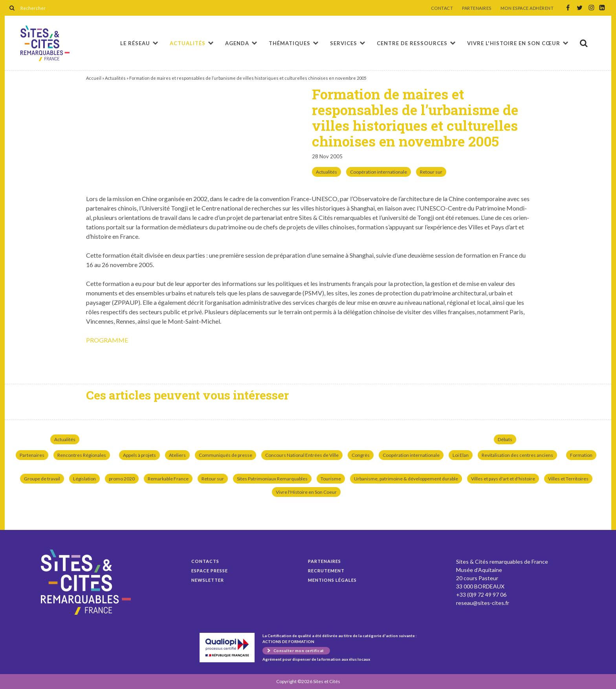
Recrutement (326, 571)
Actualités (188, 43)
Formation (581, 455)
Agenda (237, 43)
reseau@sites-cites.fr (483, 603)
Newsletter (208, 580)
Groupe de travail (42, 479)
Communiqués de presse (225, 455)
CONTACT (442, 8)
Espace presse (210, 571)
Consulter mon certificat (299, 651)
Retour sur (431, 172)
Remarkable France (168, 479)
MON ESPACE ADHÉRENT (527, 8)
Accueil (94, 78)
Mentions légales (332, 580)
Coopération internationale (379, 172)
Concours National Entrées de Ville (302, 455)
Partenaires (32, 455)
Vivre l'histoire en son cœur (514, 43)
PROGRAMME (107, 340)
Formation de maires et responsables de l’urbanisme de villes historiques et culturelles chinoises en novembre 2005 (45, 43)
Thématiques (290, 43)
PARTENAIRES (477, 8)
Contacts (205, 561)
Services (344, 43)
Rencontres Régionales (82, 455)
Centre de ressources (412, 43)
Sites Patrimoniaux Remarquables (272, 479)
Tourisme (331, 479)
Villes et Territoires (568, 479)
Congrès (361, 455)
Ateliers (177, 455)
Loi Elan (461, 455)
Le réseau (135, 43)
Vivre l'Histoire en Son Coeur (306, 492)
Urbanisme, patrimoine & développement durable (406, 479)
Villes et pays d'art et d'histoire (503, 479)
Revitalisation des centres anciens (517, 455)
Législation (84, 479)
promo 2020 (122, 479)
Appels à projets (139, 455)
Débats (505, 439)
